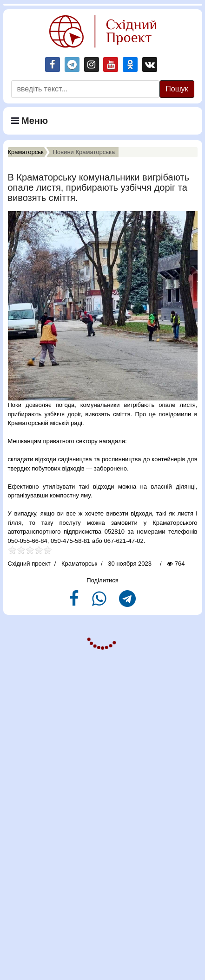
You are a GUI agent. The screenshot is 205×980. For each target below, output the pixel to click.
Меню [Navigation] (30, 121)
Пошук (177, 89)
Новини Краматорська (84, 152)
